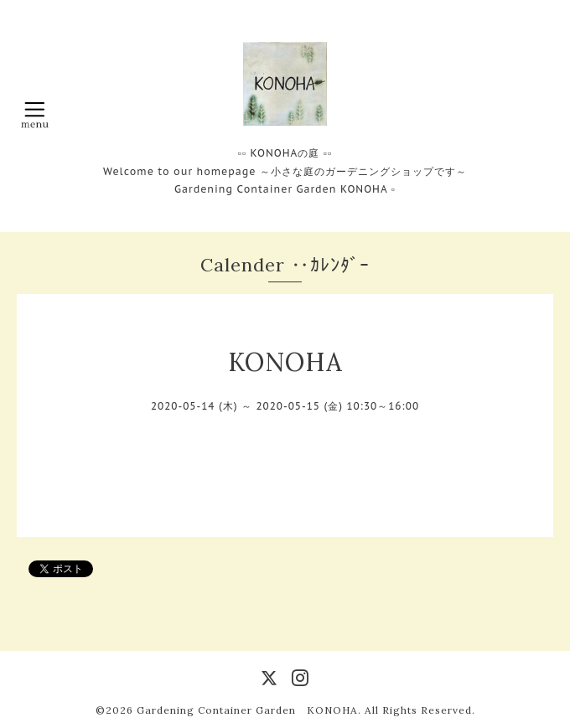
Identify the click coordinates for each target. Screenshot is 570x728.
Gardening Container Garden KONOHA (247, 710)
